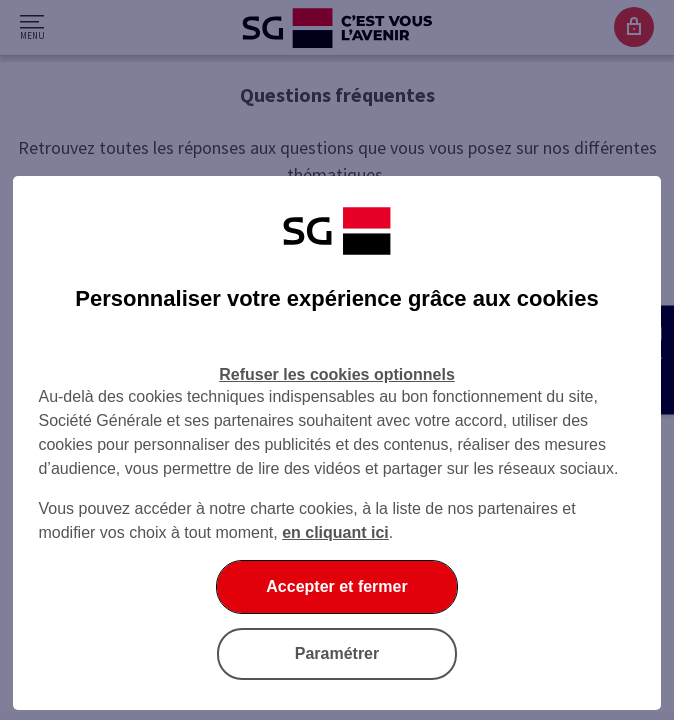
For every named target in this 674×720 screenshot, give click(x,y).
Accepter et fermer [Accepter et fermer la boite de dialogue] (336, 586)
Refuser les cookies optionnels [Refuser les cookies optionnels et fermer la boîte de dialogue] (337, 374)
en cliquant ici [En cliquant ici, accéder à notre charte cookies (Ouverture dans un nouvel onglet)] (335, 532)
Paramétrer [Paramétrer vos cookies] (337, 653)
